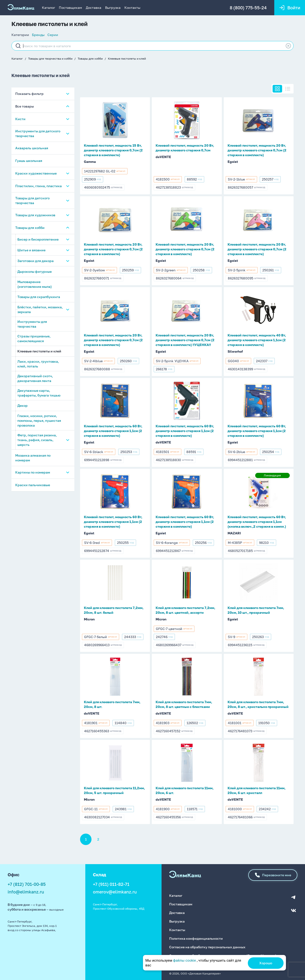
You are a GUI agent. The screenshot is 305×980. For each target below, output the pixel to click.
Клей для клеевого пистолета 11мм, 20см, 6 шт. (185, 790)
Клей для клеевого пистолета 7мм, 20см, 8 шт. (112, 704)
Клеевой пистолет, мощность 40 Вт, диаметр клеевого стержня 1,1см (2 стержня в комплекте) (257, 340)
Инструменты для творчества (32, 324)
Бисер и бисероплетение (38, 240)
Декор (23, 406)
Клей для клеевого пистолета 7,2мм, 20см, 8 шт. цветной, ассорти (185, 610)
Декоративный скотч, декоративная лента (35, 379)
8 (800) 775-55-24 (248, 8)
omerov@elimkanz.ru (115, 892)
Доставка (94, 8)
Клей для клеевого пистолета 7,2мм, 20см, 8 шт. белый (114, 610)
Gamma (90, 162)
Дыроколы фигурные (35, 272)
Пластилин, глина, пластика (38, 186)
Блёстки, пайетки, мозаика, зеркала (40, 310)
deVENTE (163, 157)
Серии (53, 35)
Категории (20, 35)
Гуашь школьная (29, 161)
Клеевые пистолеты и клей (127, 59)
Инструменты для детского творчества (38, 134)
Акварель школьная (32, 148)
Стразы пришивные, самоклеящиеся (34, 339)
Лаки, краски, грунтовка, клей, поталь (38, 364)
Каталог (48, 8)
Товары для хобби (90, 59)
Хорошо (266, 963)
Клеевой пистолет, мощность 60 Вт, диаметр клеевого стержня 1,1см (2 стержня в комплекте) (113, 431)
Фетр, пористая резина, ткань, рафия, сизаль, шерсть (37, 440)
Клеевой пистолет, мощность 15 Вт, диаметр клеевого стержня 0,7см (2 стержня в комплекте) (113, 150)
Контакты (132, 8)
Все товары (25, 106)
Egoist (233, 162)
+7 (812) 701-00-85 (27, 884)
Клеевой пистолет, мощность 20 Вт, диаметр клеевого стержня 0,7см (185, 148)
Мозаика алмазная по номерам (33, 458)
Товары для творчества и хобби (50, 59)
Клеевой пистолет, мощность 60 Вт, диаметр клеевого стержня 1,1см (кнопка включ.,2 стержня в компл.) (257, 522)
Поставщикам (70, 8)
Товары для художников (35, 215)
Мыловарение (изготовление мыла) (35, 284)
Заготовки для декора (36, 261)
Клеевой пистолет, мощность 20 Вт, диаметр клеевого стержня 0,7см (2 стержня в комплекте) (257, 150)
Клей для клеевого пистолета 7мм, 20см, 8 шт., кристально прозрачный (258, 704)
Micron (89, 619)
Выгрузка (113, 8)
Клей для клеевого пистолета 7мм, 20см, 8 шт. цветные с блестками (184, 704)
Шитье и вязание (31, 250)
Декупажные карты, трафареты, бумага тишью (39, 393)
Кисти (20, 119)
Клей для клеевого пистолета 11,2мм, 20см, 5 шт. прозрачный (114, 790)
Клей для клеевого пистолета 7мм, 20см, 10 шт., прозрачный (256, 610)
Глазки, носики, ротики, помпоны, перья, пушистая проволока (39, 421)
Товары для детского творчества (32, 201)
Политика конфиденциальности (196, 938)
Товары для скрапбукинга (39, 297)
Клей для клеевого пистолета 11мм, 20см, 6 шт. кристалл (257, 790)
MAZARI (234, 533)
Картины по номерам (33, 472)
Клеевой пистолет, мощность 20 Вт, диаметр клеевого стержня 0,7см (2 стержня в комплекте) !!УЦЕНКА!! (185, 340)
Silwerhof (235, 351)
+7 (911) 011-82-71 (111, 884)
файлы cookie (184, 960)
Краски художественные (36, 173)
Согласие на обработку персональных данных (207, 946)
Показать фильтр (29, 94)
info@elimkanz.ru (26, 892)
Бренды (38, 35)
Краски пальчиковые (33, 485)
